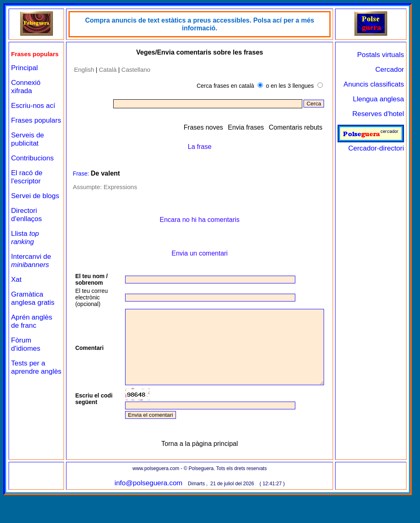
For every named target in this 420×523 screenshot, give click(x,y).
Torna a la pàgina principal (197, 472)
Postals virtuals (381, 55)
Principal (24, 75)
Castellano (131, 70)
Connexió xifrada (26, 94)
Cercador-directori (371, 144)
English (79, 70)
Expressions (115, 187)
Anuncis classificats (374, 84)
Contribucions (32, 173)
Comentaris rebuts (296, 127)
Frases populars (24, 131)
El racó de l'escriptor (27, 192)
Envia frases (246, 127)
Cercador (390, 70)
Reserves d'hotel (378, 114)
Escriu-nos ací (33, 113)
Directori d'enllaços (26, 238)
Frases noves (203, 127)
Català (102, 70)
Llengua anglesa (378, 99)
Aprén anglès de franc (32, 345)
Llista (25, 261)
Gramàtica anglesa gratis (33, 322)
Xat (16, 303)
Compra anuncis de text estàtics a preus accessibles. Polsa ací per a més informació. (197, 24)
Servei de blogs (26, 215)
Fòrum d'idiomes (26, 368)
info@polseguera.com (146, 511)
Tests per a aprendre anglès (28, 395)
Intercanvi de (31, 284)
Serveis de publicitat (27, 154)
